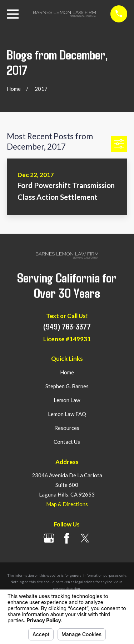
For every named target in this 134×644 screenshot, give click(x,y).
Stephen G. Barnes (67, 386)
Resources (67, 428)
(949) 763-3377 (67, 326)
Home (67, 372)
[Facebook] (67, 538)
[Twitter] (85, 538)
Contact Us (67, 442)
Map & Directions (67, 504)
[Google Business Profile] (49, 538)
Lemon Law (67, 400)
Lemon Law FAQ (67, 414)
